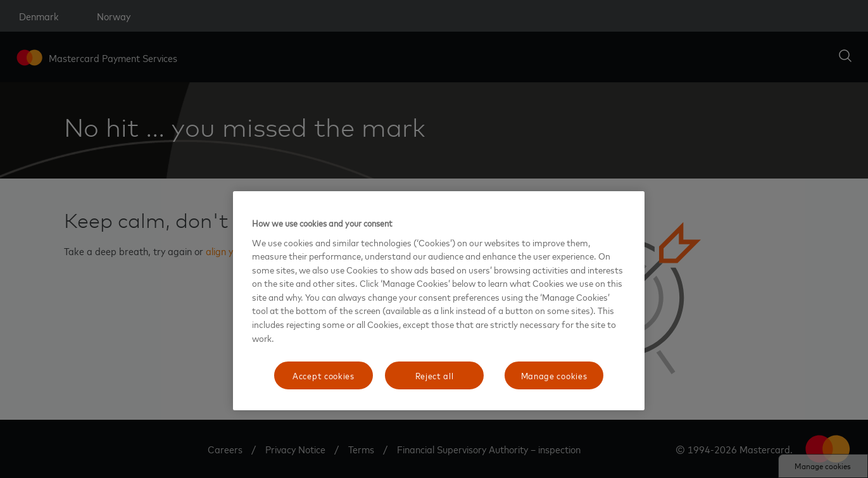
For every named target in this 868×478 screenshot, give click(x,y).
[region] (439, 301)
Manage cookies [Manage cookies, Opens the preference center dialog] (554, 375)
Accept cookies (324, 375)
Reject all (435, 375)
